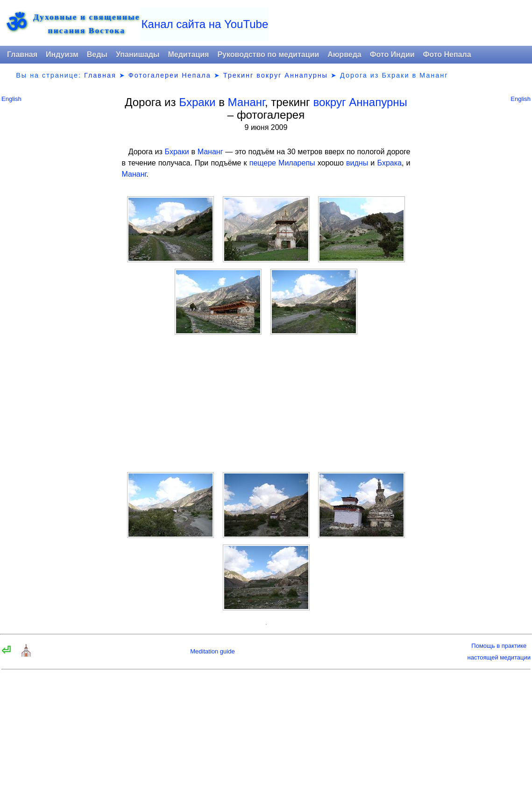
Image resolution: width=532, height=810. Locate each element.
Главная (22, 54)
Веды (97, 54)
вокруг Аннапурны (360, 102)
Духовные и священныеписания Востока (87, 24)
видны (357, 163)
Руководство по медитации (268, 54)
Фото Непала (447, 54)
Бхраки (197, 102)
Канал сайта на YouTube (205, 24)
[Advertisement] (266, 403)
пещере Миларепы (282, 163)
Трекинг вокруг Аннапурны (276, 75)
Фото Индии (392, 54)
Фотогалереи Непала (170, 75)
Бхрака (389, 163)
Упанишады (138, 54)
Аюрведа (344, 54)
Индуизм (62, 54)
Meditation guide (212, 651)
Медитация (188, 54)
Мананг (246, 102)
